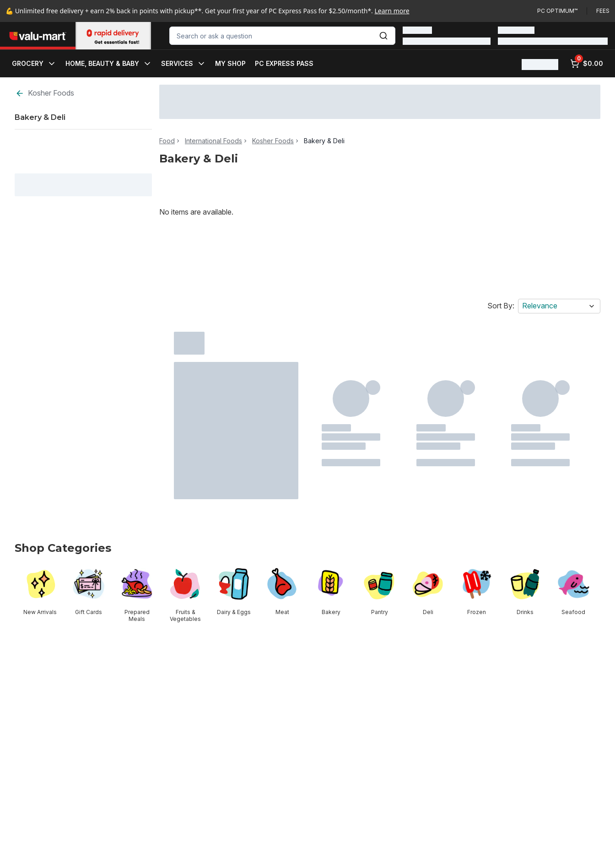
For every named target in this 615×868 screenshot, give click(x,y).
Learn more (392, 11)
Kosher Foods (45, 93)
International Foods (213, 141)
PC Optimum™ (557, 11)
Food (167, 141)
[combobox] (282, 36)
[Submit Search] (383, 36)
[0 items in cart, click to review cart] (587, 64)
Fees (603, 11)
